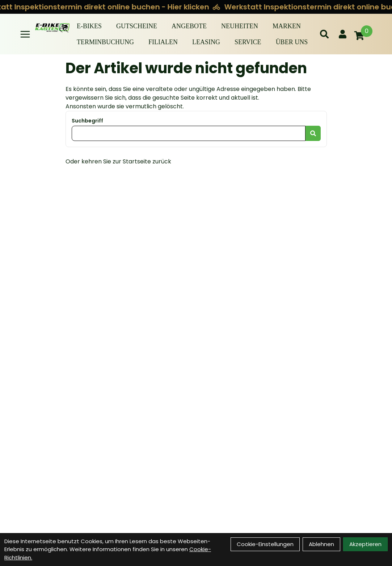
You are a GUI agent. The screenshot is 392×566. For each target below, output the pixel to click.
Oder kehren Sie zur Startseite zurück (118, 161)
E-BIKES (89, 26)
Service (248, 42)
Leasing (206, 42)
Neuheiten (240, 26)
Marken (287, 26)
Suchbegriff (87, 121)
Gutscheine (137, 26)
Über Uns (292, 42)
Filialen (163, 42)
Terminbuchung (105, 42)
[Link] (25, 34)
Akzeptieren (365, 544)
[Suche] (324, 34)
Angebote (189, 26)
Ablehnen (321, 544)
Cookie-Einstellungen (265, 544)
